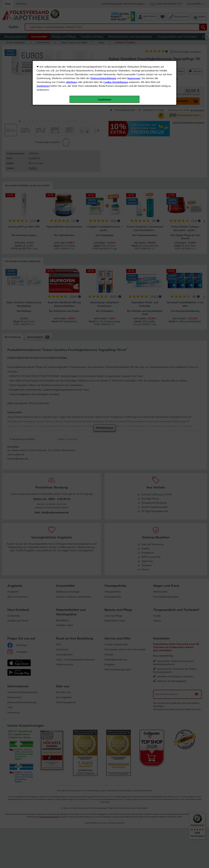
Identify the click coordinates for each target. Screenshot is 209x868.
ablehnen (71, 82)
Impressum (134, 78)
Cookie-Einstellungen (116, 82)
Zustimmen (43, 86)
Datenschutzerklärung (103, 78)
